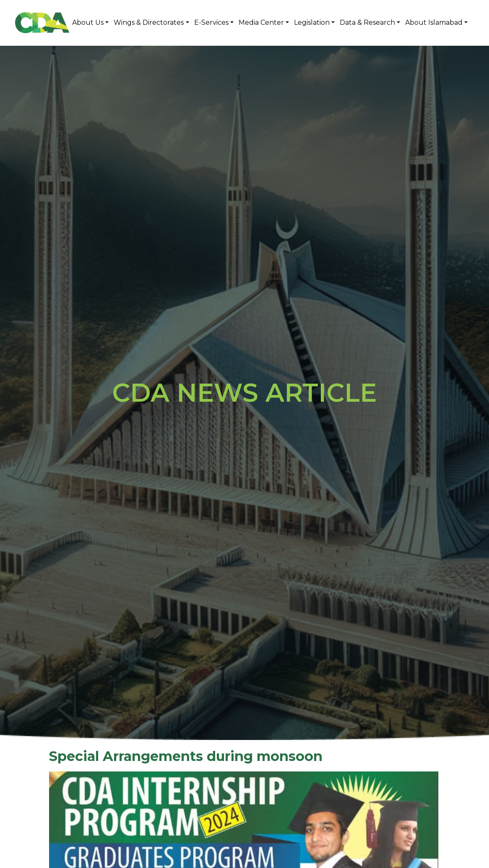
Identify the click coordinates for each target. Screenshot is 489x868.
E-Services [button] (211, 22)
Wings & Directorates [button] (149, 22)
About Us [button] (88, 22)
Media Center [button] (261, 22)
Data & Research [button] (367, 22)
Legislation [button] (312, 22)
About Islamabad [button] (434, 22)
